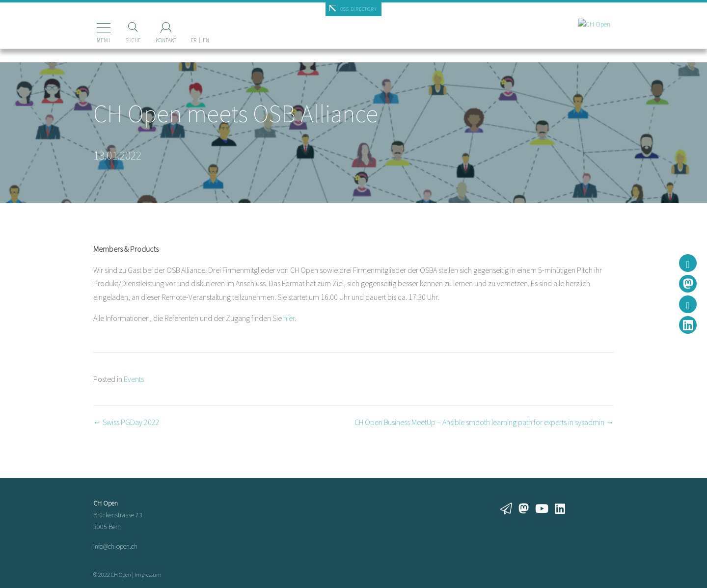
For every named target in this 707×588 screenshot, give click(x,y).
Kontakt (153, 40)
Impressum (148, 575)
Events (134, 379)
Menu (90, 40)
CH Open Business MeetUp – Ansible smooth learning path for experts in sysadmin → (484, 422)
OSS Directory (359, 9)
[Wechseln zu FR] (180, 24)
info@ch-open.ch (115, 546)
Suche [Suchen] (120, 40)
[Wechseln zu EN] (193, 24)
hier (289, 318)
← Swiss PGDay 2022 (126, 422)
